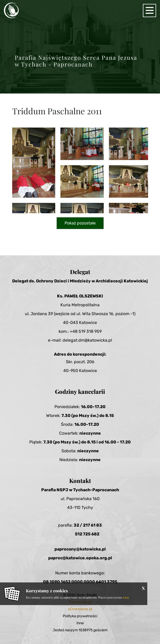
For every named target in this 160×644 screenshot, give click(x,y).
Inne (80, 623)
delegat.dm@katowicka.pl (87, 340)
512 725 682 (87, 534)
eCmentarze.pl (80, 609)
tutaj (126, 597)
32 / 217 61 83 (88, 525)
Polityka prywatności (80, 616)
